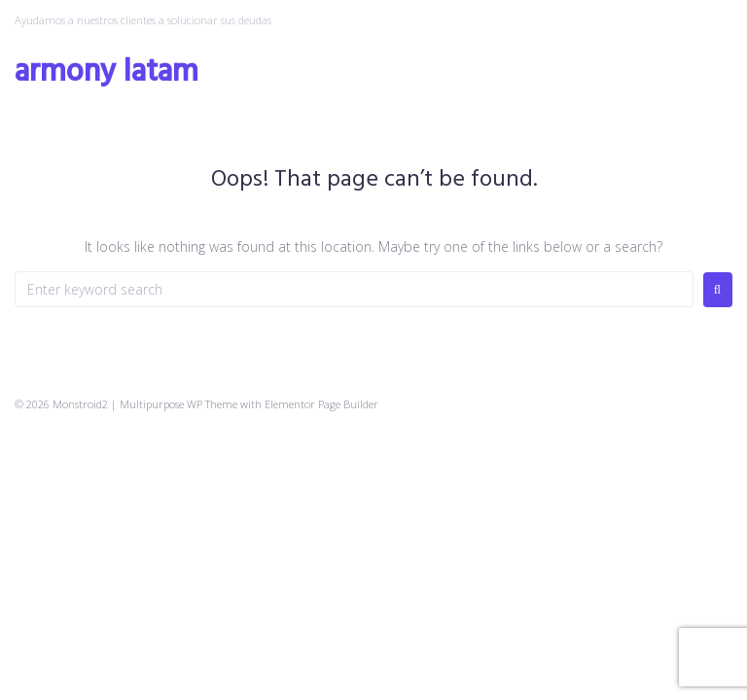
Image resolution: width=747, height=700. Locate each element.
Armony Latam (107, 72)
